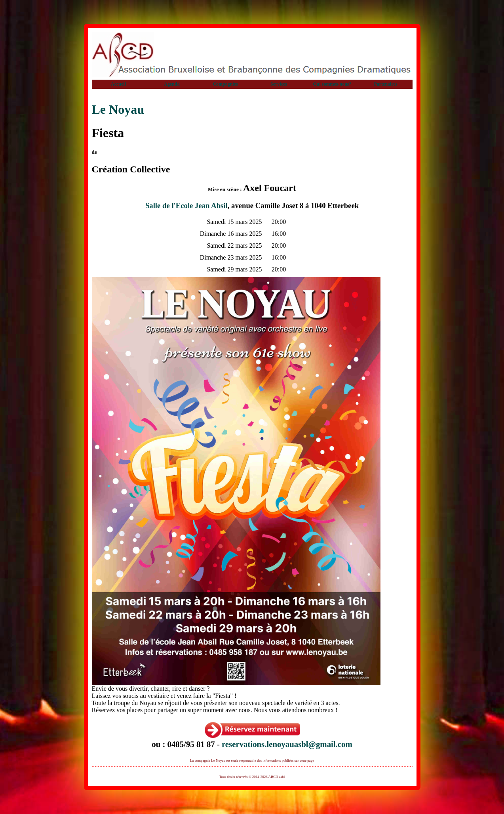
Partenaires (385, 84)
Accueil (118, 84)
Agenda (172, 84)
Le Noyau (118, 109)
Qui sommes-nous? (332, 84)
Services (279, 84)
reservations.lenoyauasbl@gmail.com (287, 744)
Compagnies (225, 84)
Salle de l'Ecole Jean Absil (186, 205)
